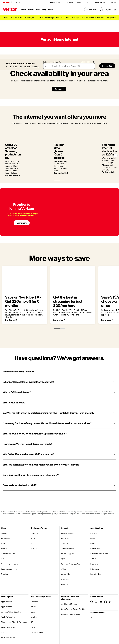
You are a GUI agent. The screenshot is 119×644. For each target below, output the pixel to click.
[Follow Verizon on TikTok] (110, 582)
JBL (32, 603)
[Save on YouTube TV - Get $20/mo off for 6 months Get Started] (12, 301)
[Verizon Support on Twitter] (92, 598)
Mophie (34, 598)
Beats (33, 592)
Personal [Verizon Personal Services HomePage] (6, 2)
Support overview (67, 514)
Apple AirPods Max (8, 598)
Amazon (34, 529)
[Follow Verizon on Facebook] (92, 582)
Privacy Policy (37, 632)
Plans (3, 524)
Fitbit (33, 608)
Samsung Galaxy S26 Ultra (11, 592)
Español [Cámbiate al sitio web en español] (114, 2)
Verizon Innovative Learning (100, 534)
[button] (66, 293)
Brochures (94, 544)
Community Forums (68, 529)
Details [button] (114, 17)
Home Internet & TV (8, 534)
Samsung (34, 514)
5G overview (95, 550)
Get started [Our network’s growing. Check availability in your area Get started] (59, 88)
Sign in (63, 539)
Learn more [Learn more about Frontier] (22, 208)
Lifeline (63, 550)
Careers (93, 519)
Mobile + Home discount (10, 544)
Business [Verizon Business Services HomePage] (16, 2)
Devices (4, 514)
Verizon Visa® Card (8, 618)
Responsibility (96, 529)
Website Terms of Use (40, 637)
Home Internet (34, 9)
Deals (3, 539)
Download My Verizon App (70, 544)
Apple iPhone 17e (7, 587)
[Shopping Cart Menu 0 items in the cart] (116, 9)
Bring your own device (9, 550)
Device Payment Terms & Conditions (74, 590)
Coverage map (101, 2)
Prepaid (4, 529)
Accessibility (65, 555)
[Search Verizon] (94, 9)
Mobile (23, 9)
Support (80, 2)
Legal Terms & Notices (69, 585)
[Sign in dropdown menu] (109, 9)
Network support (67, 560)
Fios (3, 613)
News (93, 524)
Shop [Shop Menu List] (44, 9)
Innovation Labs (96, 555)
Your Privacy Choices (53, 632)
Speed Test (65, 565)
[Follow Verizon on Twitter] (96, 582)
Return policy (66, 519)
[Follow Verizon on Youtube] (101, 582)
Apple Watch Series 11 (9, 608)
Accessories (6, 519)
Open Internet (80, 632)
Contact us (70, 2)
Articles (93, 539)
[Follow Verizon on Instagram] (106, 582)
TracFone (5, 555)
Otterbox (34, 582)
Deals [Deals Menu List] (50, 9)
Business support (67, 534)
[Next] (115, 147)
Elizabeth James (37, 613)
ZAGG (33, 587)
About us (94, 514)
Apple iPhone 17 (7, 582)
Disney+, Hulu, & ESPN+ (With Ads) (14, 603)
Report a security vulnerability (72, 595)
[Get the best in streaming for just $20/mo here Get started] (85, 301)
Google (34, 524)
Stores (90, 2)
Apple (33, 519)
